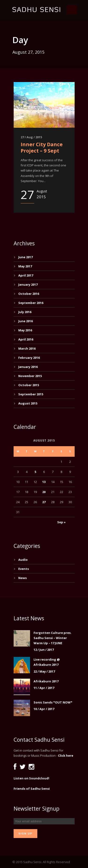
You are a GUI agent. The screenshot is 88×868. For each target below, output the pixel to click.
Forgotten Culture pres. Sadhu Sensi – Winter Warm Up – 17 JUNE (53, 638)
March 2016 (27, 348)
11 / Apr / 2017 (44, 688)
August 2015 (28, 403)
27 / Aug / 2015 (31, 137)
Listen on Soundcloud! (31, 778)
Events (24, 569)
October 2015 (29, 385)
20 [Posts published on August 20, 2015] (44, 492)
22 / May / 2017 (44, 671)
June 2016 (25, 321)
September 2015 (31, 394)
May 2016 (25, 330)
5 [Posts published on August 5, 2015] (35, 472)
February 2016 (29, 358)
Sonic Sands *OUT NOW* (53, 702)
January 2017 (28, 284)
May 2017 (25, 266)
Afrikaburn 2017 (46, 681)
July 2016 (25, 312)
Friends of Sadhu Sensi (32, 789)
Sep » (61, 522)
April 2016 (26, 339)
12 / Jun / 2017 (44, 650)
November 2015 (30, 376)
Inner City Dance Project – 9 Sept (42, 148)
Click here (66, 756)
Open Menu (72, 10)
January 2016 (28, 367)
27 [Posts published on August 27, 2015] (44, 502)
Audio (23, 560)
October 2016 (29, 294)
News (23, 578)
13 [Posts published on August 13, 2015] (44, 482)
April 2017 (26, 275)
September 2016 (31, 303)
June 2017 (25, 257)
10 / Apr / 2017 (44, 709)
